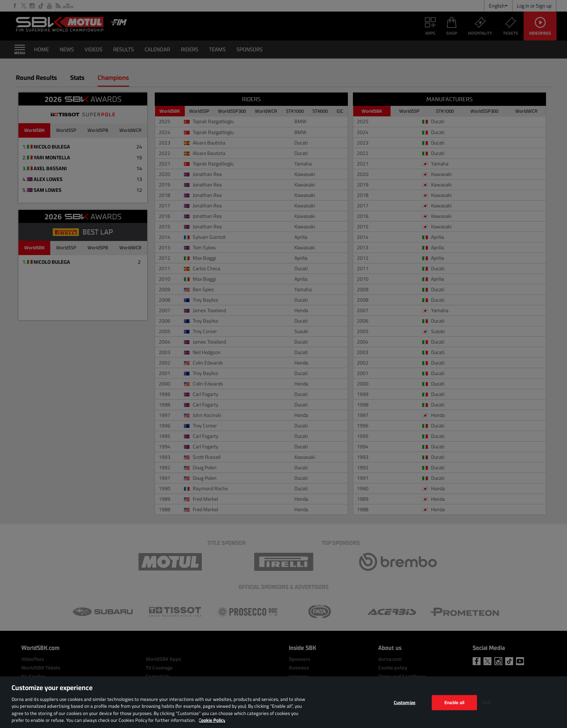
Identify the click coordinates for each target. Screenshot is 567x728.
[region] (283, 702)
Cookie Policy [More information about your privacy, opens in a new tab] (212, 720)
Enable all (454, 702)
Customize (405, 702)
